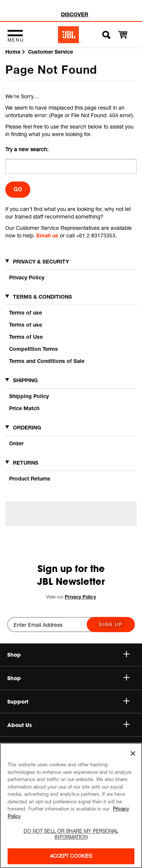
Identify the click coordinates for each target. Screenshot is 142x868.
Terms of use (26, 312)
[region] (71, 805)
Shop (68, 678)
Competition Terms (34, 349)
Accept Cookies (71, 856)
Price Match (24, 408)
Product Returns (30, 478)
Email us (47, 235)
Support (68, 702)
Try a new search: (27, 149)
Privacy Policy (27, 277)
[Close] (133, 753)
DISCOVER (75, 14)
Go (18, 189)
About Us (68, 725)
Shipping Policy (29, 396)
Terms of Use (26, 337)
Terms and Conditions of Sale (47, 361)
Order (16, 443)
